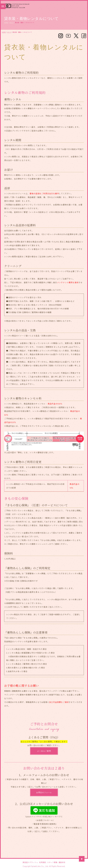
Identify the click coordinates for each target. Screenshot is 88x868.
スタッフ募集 (52, 862)
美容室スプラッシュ (30, 862)
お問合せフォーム (44, 792)
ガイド (12, 23)
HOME (6, 23)
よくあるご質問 (44, 751)
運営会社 (62, 862)
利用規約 (43, 862)
